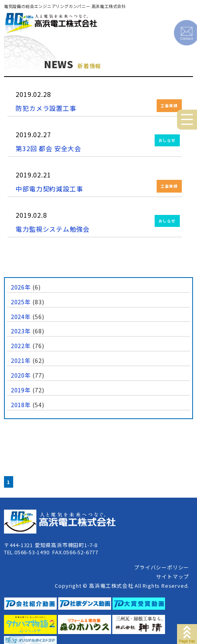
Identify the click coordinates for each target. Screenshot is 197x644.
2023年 (21, 331)
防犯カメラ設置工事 (46, 108)
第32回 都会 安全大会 (48, 148)
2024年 (21, 316)
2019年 (21, 390)
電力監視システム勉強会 (53, 229)
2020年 (21, 375)
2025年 (21, 302)
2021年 (21, 360)
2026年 (21, 287)
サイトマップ (172, 576)
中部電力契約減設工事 (49, 189)
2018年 (21, 405)
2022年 (21, 346)
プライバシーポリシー (161, 567)
